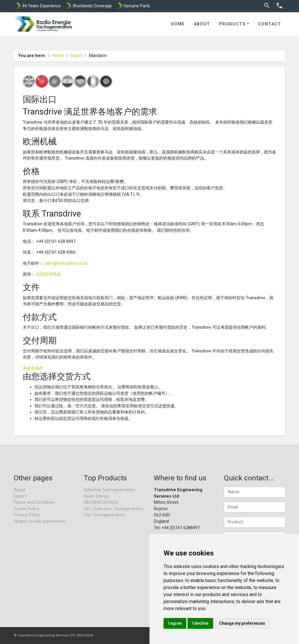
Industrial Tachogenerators (109, 490)
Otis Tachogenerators (104, 515)
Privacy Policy (27, 515)
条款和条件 (33, 368)
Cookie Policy (27, 509)
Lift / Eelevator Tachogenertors (114, 509)
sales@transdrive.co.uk (66, 263)
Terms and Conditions (34, 502)
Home (178, 24)
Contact (269, 24)
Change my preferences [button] (242, 623)
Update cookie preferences (40, 521)
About (202, 24)
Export (77, 56)
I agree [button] (175, 623)
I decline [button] (200, 623)
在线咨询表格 (48, 274)
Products (232, 24)
